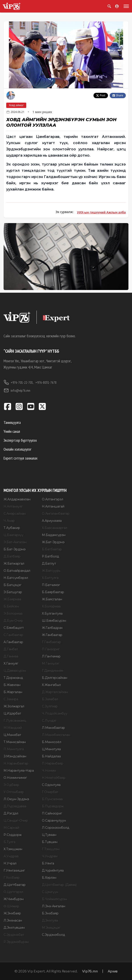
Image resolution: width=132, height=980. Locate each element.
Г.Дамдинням (53, 671)
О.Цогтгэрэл (13, 892)
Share (118, 95)
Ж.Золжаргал (14, 706)
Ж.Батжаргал (14, 564)
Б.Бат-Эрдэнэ (15, 549)
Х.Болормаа (51, 606)
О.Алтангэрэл (53, 499)
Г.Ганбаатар (51, 642)
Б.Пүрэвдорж (53, 806)
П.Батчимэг (51, 585)
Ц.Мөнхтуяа (51, 749)
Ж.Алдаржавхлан (17, 499)
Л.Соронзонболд (56, 828)
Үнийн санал (12, 431)
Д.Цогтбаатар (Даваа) (59, 885)
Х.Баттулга (50, 578)
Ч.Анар (9, 521)
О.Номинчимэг (15, 778)
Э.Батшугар (13, 592)
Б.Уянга (48, 863)
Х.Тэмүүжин (13, 849)
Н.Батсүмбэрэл (16, 578)
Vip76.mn (90, 971)
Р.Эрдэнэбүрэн (16, 942)
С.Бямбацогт (14, 628)
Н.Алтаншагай (53, 506)
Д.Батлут (49, 564)
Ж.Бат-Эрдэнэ (53, 542)
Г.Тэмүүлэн (51, 849)
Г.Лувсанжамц (15, 721)
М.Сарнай (11, 828)
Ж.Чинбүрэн (14, 899)
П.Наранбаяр (53, 763)
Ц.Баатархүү (13, 535)
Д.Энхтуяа (50, 920)
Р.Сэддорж (13, 835)
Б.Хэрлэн (49, 878)
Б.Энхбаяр (50, 913)
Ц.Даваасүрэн (15, 671)
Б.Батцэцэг (12, 585)
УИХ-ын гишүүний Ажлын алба (101, 212)
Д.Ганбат (11, 649)
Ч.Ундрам (50, 856)
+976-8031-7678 (46, 382)
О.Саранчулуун (54, 820)
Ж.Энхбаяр (12, 913)
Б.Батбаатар (52, 549)
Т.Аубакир (12, 528)
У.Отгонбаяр (14, 792)
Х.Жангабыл (51, 685)
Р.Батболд (50, 556)
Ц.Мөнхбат (12, 735)
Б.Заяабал (50, 699)
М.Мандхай (13, 728)
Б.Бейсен (11, 606)
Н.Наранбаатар (16, 763)
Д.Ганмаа (11, 656)
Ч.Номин (49, 771)
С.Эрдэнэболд (53, 935)
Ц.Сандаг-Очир (16, 820)
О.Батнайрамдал (17, 571)
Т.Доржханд (13, 678)
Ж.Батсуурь (51, 571)
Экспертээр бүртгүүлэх (20, 440)
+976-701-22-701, (19, 382)
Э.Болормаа (13, 613)
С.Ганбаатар (13, 635)
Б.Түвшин (50, 842)
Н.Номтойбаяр (54, 778)
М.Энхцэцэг (51, 928)
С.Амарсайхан (15, 514)
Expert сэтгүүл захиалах (20, 458)
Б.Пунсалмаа (52, 799)
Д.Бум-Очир (13, 621)
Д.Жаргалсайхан (55, 692)
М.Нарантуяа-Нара (19, 771)
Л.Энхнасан (13, 920)
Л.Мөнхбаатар (53, 728)
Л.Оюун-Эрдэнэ (16, 799)
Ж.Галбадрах (52, 628)
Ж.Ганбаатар (52, 635)
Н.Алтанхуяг (13, 506)
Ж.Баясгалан (52, 599)
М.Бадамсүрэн (54, 535)
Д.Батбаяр (12, 556)
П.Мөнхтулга (14, 749)
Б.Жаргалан (13, 692)
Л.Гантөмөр (51, 656)
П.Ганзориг (51, 649)
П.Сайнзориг (52, 813)
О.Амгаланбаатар (56, 514)
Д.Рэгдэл (11, 813)
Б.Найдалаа (51, 756)
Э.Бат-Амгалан (15, 542)
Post (101, 95)
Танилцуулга (12, 422)
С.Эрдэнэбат (14, 935)
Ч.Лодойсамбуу (55, 713)
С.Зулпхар (50, 706)
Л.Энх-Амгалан (54, 906)
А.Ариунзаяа (52, 521)
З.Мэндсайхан (15, 756)
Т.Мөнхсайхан (15, 742)
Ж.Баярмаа (12, 599)
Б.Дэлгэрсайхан (55, 678)
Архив (113, 971)
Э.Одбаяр (11, 785)
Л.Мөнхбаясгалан (56, 735)
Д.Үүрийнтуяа (53, 870)
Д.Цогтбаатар (15, 885)
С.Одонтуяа (51, 785)
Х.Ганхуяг (11, 663)
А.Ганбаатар (13, 642)
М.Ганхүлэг (51, 663)
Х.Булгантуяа (52, 613)
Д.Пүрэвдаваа (15, 806)
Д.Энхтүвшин (14, 928)
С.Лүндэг (49, 721)
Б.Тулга (9, 842)
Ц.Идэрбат (12, 713)
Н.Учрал (10, 863)
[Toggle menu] (125, 6)
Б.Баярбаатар (53, 592)
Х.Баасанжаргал (55, 528)
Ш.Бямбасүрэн (54, 621)
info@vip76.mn (17, 390)
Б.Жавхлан (12, 685)
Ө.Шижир (11, 906)
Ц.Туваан (49, 835)
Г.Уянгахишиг (14, 870)
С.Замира (11, 699)
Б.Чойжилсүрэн (54, 899)
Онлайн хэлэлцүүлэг (17, 449)
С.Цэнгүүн (50, 892)
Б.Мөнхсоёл (52, 742)
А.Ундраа (11, 856)
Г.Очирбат (50, 792)
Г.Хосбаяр (12, 878)
